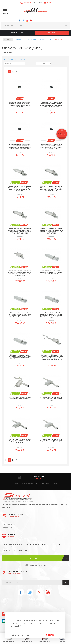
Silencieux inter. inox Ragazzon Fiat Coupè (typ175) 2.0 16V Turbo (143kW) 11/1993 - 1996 (20, 441)
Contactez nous (32, 558)
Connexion (52, 33)
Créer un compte (17, 33)
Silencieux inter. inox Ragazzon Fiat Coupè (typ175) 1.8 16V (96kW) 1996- (20, 398)
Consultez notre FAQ (38, 565)
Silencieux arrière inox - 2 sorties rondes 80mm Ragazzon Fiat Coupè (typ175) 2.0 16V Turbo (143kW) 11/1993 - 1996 (51, 315)
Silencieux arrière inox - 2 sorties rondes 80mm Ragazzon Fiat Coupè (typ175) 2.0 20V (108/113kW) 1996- (20, 357)
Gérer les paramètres (20, 635)
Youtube (31, 20)
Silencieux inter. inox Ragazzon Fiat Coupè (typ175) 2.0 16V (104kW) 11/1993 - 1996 (51, 399)
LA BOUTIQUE (7, 528)
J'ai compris (50, 635)
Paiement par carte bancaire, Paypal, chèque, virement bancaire (36, 484)
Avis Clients (36, 599)
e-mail (49, 3)
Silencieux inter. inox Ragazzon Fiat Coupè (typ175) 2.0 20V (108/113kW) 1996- (51, 440)
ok (65, 582)
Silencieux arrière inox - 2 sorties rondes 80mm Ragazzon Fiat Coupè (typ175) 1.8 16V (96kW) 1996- (51, 272)
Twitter (23, 20)
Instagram (27, 20)
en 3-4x (39, 479)
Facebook (20, 20)
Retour (9, 39)
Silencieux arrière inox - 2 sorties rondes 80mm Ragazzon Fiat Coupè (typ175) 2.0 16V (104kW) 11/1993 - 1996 (20, 314)
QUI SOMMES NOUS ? (10, 524)
